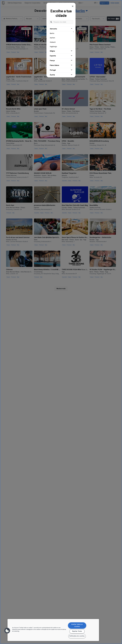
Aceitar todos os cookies (77, 625)
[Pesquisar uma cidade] (61, 22)
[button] (7, 631)
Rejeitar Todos (77, 631)
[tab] (61, 38)
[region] (53, 630)
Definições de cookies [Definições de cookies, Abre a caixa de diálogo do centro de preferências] (77, 636)
